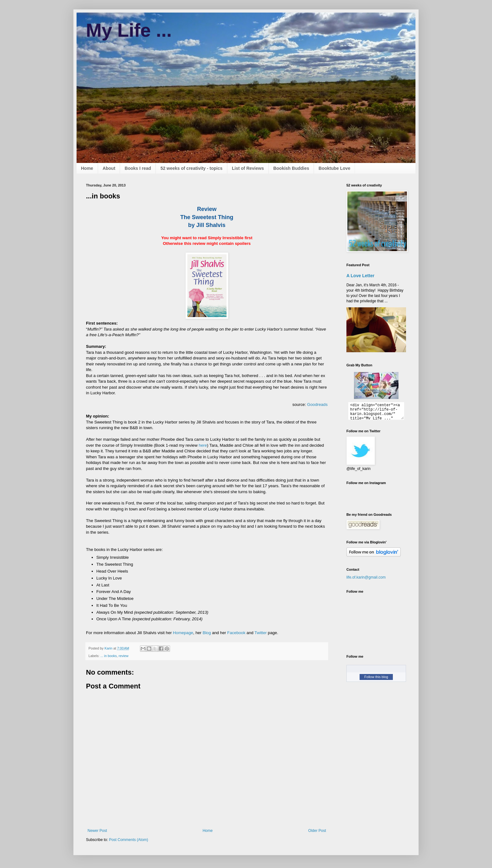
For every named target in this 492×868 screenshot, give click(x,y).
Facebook (236, 633)
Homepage (183, 633)
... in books (109, 656)
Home (87, 168)
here (203, 445)
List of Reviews (248, 168)
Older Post (317, 831)
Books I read (138, 168)
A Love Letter (360, 276)
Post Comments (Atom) (128, 840)
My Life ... (129, 30)
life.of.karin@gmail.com (366, 577)
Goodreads (317, 404)
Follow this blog (376, 677)
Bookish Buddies (291, 168)
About (109, 168)
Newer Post (97, 831)
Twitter (261, 633)
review (123, 656)
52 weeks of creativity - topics (191, 168)
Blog (207, 633)
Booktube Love (334, 168)
